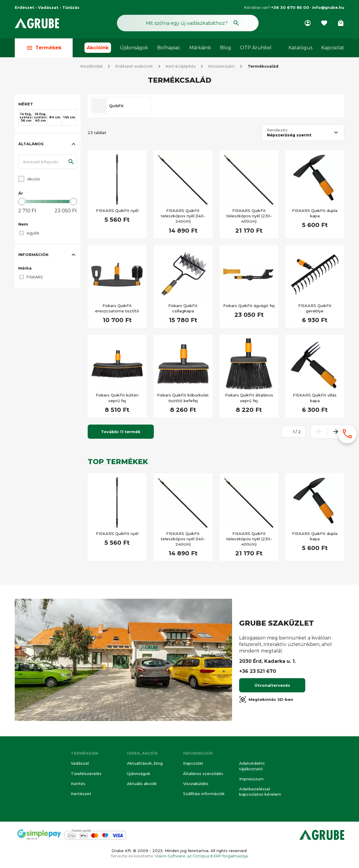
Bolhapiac (169, 48)
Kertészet (81, 794)
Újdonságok (134, 48)
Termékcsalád (263, 67)
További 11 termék (121, 433)
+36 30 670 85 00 (290, 7)
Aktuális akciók (142, 784)
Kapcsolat (333, 48)
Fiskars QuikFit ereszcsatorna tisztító (117, 309)
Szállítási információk (204, 794)
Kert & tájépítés (181, 67)
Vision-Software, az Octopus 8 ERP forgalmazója (201, 856)
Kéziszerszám (222, 67)
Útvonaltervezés (272, 686)
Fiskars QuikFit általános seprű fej (249, 399)
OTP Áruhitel (256, 48)
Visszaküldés (196, 784)
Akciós (34, 180)
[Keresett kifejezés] (48, 163)
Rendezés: (278, 131)
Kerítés (78, 784)
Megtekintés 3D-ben (266, 701)
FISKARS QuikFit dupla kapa (315, 214)
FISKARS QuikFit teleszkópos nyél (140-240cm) (183, 217)
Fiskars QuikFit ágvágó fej (249, 307)
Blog (226, 48)
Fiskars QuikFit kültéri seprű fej (117, 399)
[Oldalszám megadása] (291, 433)
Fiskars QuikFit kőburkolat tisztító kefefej (183, 399)
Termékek (44, 48)
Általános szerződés (203, 774)
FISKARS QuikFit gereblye (315, 309)
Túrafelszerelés (86, 774)
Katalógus (300, 48)
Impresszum (251, 779)
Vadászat (80, 763)
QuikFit (116, 107)
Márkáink (200, 48)
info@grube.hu (328, 7)
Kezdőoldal (92, 67)
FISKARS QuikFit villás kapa (315, 399)
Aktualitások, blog (145, 763)
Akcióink (98, 48)
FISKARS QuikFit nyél (117, 212)
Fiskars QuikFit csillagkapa (183, 309)
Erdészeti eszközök (134, 67)
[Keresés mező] (188, 23)
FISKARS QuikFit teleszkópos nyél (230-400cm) (249, 217)
